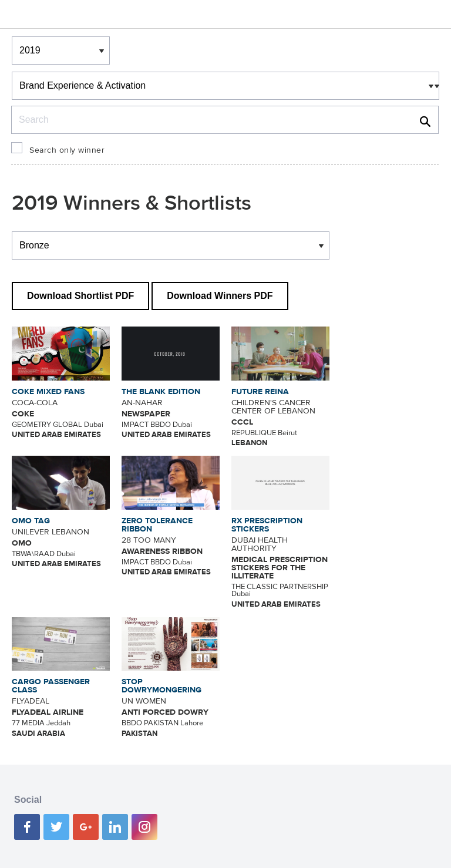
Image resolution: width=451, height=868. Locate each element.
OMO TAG (31, 521)
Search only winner (67, 150)
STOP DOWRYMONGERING (161, 686)
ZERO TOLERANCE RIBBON (157, 525)
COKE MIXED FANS (48, 392)
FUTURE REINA (260, 392)
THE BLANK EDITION (161, 392)
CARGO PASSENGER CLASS (51, 686)
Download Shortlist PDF (80, 296)
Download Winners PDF (220, 296)
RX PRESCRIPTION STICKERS (267, 525)
